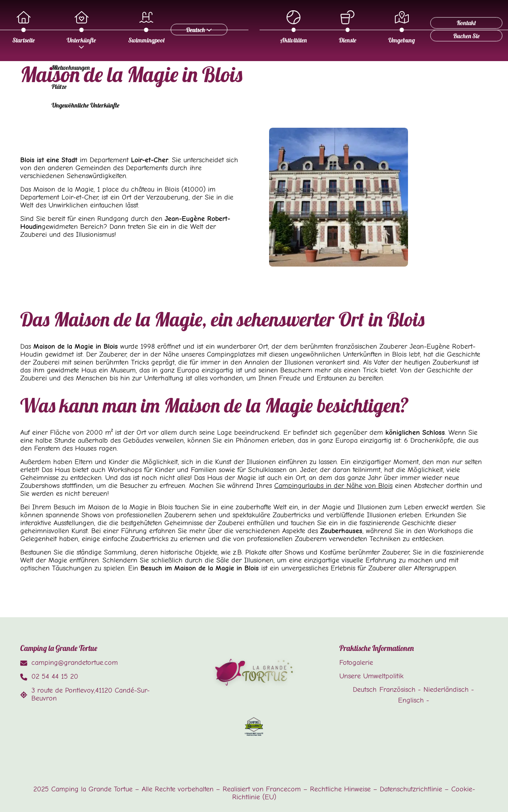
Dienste (218, 72)
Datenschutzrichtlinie (411, 789)
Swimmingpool (312, 27)
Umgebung (272, 72)
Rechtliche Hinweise (340, 789)
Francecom (283, 789)
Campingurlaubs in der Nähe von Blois (333, 486)
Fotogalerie (356, 662)
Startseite (190, 27)
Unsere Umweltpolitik (371, 676)
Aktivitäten (164, 72)
